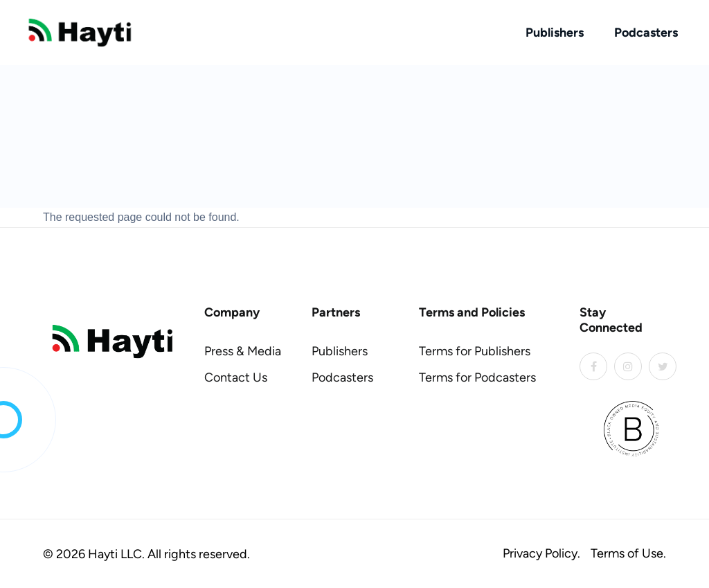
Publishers (555, 33)
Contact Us (236, 377)
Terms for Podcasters (477, 377)
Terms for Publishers (475, 351)
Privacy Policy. (541, 553)
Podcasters (646, 33)
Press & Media (243, 351)
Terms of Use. (628, 553)
